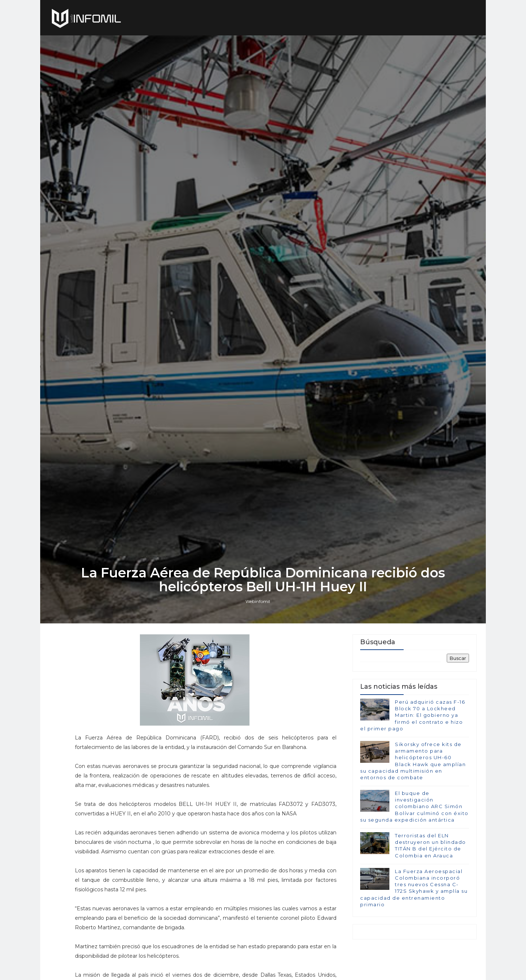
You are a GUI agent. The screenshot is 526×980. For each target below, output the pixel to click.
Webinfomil (258, 601)
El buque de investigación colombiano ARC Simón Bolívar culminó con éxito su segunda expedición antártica (414, 806)
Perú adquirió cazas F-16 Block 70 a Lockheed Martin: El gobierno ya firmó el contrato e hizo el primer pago (413, 715)
